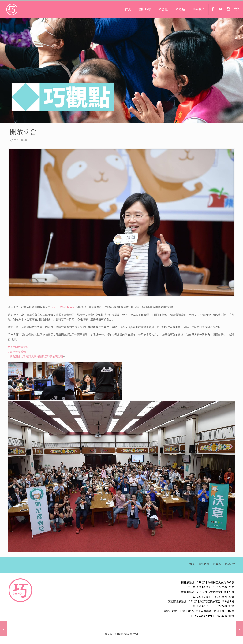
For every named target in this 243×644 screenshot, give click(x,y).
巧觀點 (217, 564)
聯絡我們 (230, 564)
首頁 (192, 564)
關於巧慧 (204, 564)
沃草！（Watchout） (63, 307)
